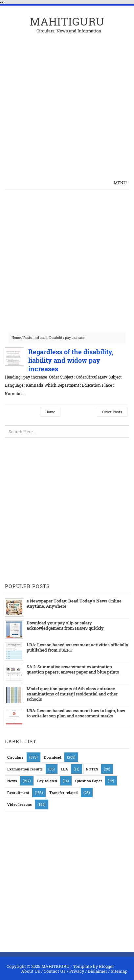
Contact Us (55, 971)
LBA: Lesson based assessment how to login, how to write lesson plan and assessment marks (76, 713)
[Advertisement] (67, 100)
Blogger (106, 966)
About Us (31, 971)
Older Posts (112, 412)
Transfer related (64, 793)
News (12, 781)
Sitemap (119, 971)
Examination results (25, 769)
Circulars (15, 757)
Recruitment (18, 793)
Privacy (77, 971)
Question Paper (89, 781)
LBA (65, 769)
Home (16, 338)
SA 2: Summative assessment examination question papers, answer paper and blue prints (73, 669)
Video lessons (20, 804)
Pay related (47, 781)
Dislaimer (97, 971)
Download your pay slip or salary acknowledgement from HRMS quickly (65, 625)
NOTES (92, 769)
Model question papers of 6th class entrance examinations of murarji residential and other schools (72, 694)
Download (53, 757)
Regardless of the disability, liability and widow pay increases (71, 360)
